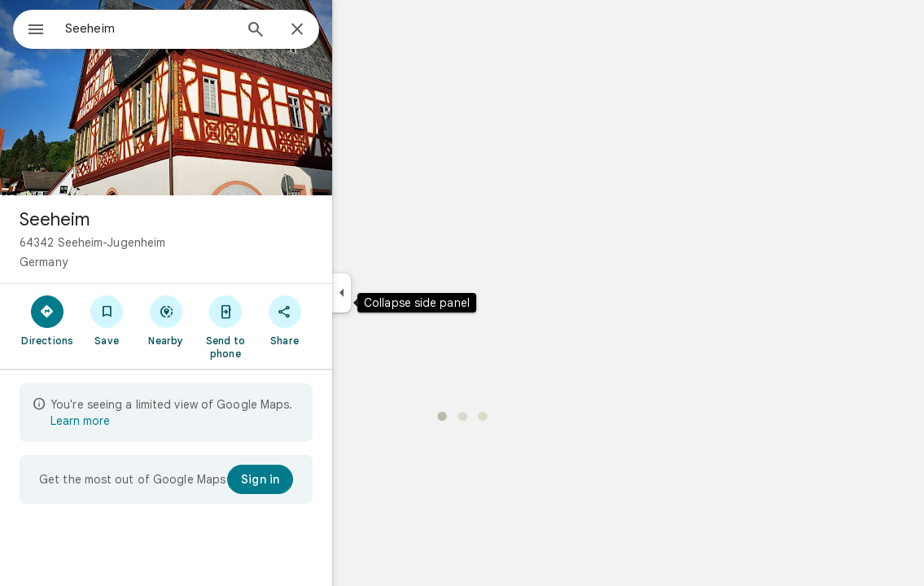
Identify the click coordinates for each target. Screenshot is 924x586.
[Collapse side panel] (400, 293)
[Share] (343, 320)
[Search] (314, 31)
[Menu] (29, 28)
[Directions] (106, 320)
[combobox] (191, 28)
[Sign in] (319, 479)
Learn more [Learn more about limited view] (139, 421)
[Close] (356, 30)
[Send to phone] (284, 326)
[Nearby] (225, 320)
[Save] (166, 320)
